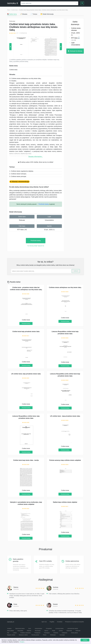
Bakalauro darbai (23, 635)
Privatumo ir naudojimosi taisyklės (75, 622)
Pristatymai (37, 633)
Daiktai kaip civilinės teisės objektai (65, 502)
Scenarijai (62, 635)
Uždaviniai (69, 631)
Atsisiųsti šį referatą (75, 51)
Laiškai (15, 633)
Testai (53, 631)
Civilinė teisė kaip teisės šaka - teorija (26, 460)
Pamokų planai (35, 635)
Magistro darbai (11, 635)
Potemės (56, 633)
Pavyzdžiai (20, 631)
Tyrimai (61, 631)
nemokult (12, 3)
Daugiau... (22, 642)
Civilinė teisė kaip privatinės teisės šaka (26, 332)
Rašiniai (29, 631)
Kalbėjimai (65, 633)
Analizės (9, 628)
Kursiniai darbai (60, 628)
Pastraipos (47, 633)
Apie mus (44, 622)
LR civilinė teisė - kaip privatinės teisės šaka (65, 416)
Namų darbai (10, 631)
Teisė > (9, 10)
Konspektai (49, 628)
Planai (45, 635)
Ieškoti (76, 271)
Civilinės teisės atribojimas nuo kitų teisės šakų (65, 287)
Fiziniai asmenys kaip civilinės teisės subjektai (65, 460)
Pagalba (52, 622)
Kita (8, 633)
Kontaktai (60, 622)
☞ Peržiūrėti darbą (43, 204)
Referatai (22, 220)
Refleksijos (53, 635)
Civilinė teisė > (15, 10)
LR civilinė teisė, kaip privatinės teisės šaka (26, 374)
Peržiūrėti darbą (36, 241)
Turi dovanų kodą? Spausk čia (36, 246)
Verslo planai (74, 633)
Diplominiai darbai (20, 628)
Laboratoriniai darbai (73, 628)
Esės (30, 628)
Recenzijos (38, 631)
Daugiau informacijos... (36, 157)
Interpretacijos (38, 628)
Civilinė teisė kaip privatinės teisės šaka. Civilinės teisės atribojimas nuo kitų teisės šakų (44, 10)
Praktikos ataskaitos (26, 633)
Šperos (46, 631)
